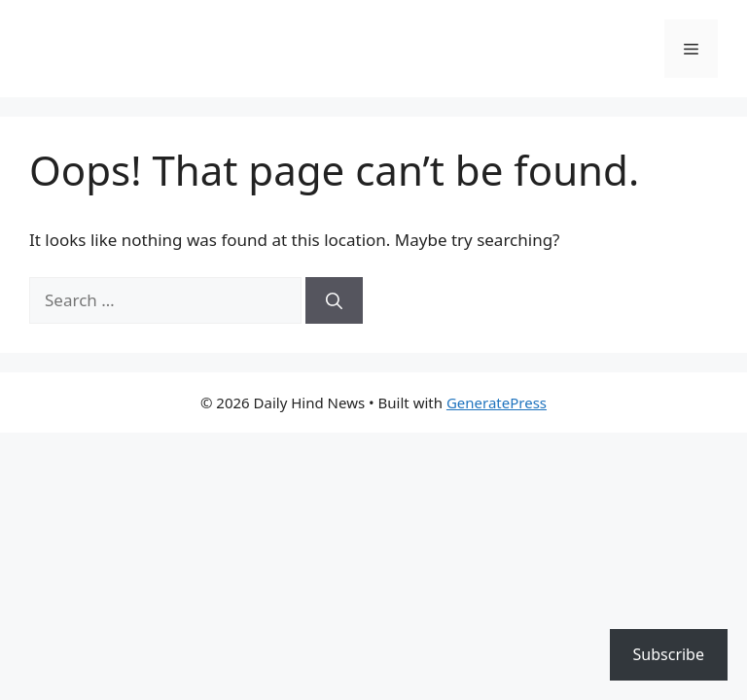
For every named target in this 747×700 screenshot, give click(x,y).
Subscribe (669, 654)
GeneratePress (497, 402)
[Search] (334, 300)
